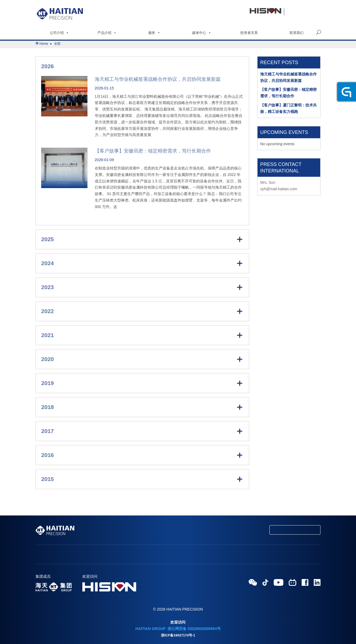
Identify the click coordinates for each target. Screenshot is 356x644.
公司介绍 (59, 33)
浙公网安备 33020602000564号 (194, 629)
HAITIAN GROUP (150, 629)
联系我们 (297, 33)
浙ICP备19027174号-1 (178, 635)
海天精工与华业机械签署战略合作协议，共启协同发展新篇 (158, 79)
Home (44, 44)
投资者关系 (249, 33)
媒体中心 (202, 33)
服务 (154, 33)
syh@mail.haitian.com (279, 189)
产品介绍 (107, 33)
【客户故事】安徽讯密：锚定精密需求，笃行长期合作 (153, 151)
